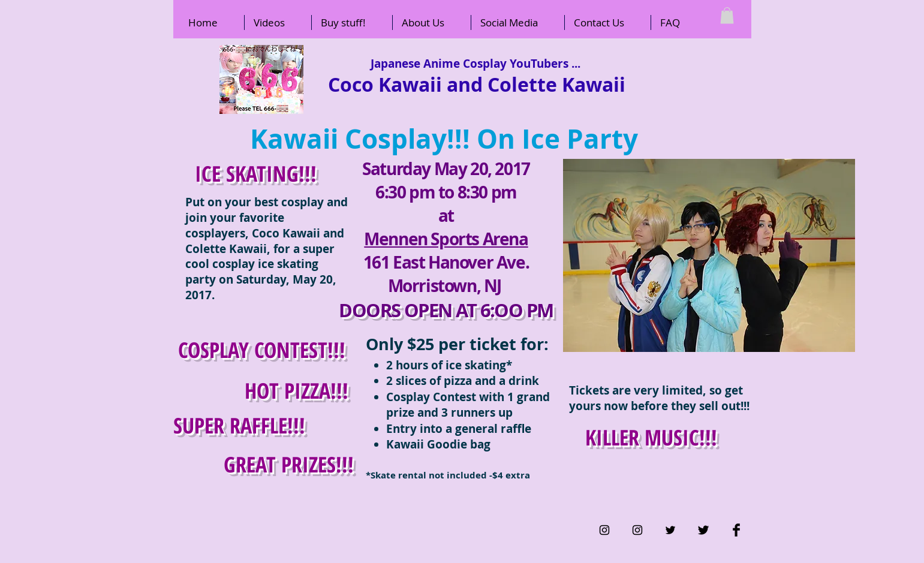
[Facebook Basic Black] (736, 530)
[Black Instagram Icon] (604, 530)
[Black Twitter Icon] (670, 530)
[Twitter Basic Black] (703, 530)
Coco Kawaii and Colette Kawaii (477, 85)
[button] (727, 15)
